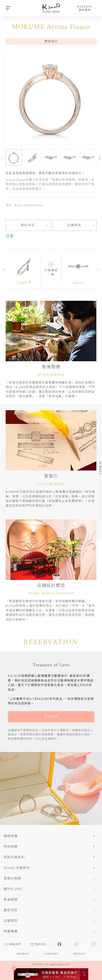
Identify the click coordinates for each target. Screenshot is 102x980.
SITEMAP (23, 954)
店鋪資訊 (74, 225)
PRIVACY (79, 954)
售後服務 (11, 899)
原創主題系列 (14, 857)
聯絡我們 (13, 945)
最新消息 (11, 910)
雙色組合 (51, 42)
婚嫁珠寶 (11, 836)
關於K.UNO (13, 889)
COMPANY (51, 954)
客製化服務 (12, 878)
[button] (97, 157)
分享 (10, 237)
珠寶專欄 (11, 931)
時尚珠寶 (11, 846)
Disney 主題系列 (17, 868)
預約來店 (28, 225)
